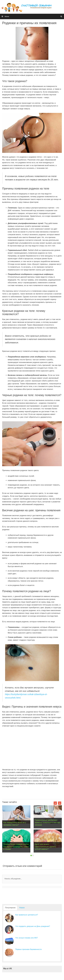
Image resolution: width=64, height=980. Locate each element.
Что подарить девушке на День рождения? (33, 926)
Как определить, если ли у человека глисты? (15, 824)
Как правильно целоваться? (27, 915)
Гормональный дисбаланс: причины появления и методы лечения (48, 822)
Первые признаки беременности (28, 949)
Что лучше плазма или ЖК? (27, 938)
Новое (22, 908)
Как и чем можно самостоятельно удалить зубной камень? (45, 847)
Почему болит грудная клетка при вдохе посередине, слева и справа (16, 847)
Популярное (10, 908)
